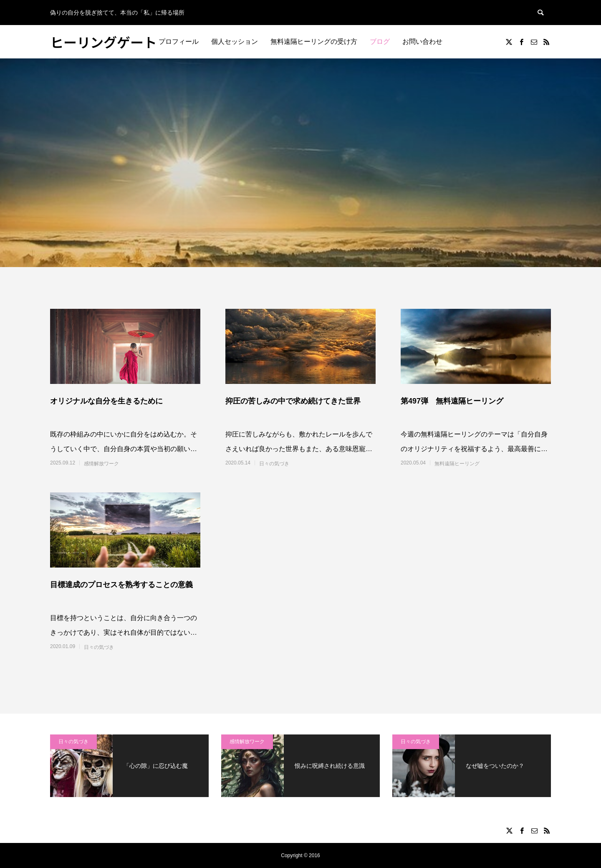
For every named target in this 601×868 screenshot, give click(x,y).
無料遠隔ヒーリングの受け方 (314, 42)
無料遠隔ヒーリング (457, 464)
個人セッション (235, 42)
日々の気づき (274, 464)
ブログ (380, 42)
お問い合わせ (422, 42)
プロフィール (179, 42)
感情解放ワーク (101, 464)
